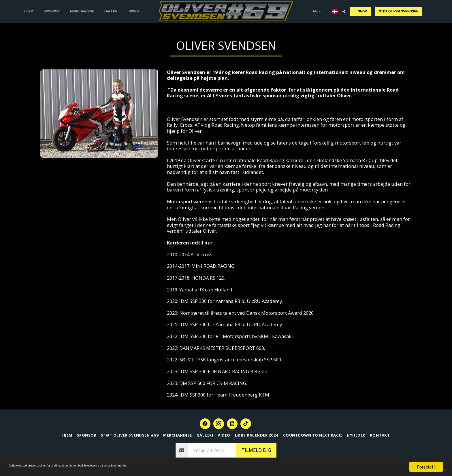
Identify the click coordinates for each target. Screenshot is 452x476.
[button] (341, 11)
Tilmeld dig (256, 450)
